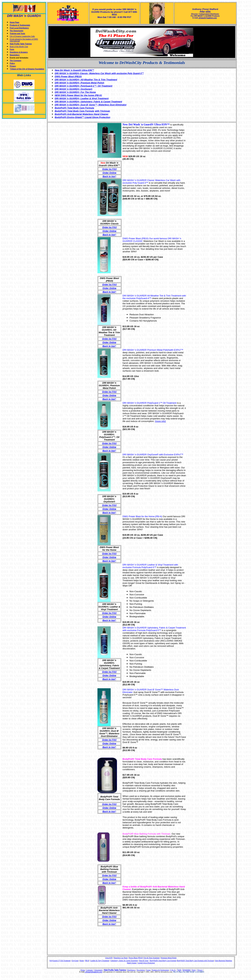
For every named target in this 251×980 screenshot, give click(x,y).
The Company (16, 61)
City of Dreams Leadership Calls (22, 36)
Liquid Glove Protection (146, 963)
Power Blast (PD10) (136, 958)
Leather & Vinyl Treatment (100, 961)
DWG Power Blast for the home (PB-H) (81, 95)
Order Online (109, 173)
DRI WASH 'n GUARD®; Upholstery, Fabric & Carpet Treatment (88, 102)
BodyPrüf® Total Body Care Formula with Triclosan (195, 961)
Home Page (14, 22)
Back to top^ (109, 811)
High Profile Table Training (21, 44)
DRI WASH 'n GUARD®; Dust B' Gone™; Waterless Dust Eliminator (91, 105)
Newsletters (15, 55)
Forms (148, 970)
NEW (57, 95)
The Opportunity (17, 31)
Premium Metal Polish (169, 958)
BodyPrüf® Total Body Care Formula (74, 111)
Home (82, 961)
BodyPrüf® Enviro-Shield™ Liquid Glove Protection (83, 117)
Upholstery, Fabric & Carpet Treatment (124, 961)
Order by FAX (109, 169)
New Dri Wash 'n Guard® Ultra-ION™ (74, 70)
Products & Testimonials (20, 25)
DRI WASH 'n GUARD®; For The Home (75, 92)
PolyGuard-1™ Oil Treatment (60, 961)
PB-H (87, 961)
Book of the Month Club (19, 47)
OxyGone (75, 961)
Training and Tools (17, 34)
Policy (12, 63)
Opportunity (98, 970)
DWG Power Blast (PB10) (68, 76)
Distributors (131, 970)
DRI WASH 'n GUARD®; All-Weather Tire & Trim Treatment (86, 80)
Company (90, 970)
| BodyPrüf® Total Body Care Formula (163, 961)
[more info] (160, 421)
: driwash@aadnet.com (207, 18)
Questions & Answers (19, 52)
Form (12, 49)
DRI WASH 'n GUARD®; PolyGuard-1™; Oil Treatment (83, 86)
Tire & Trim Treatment (152, 958)
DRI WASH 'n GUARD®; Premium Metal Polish (79, 83)
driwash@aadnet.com (94, 972)
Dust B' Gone (144, 961)
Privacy (13, 66)
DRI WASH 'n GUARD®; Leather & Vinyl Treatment (82, 98)
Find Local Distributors (19, 28)
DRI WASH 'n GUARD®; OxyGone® (74, 89)
